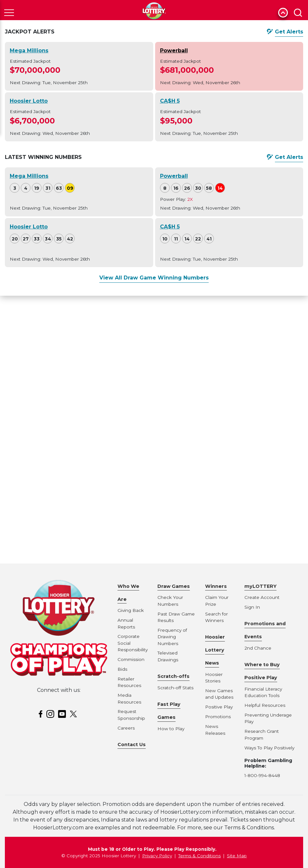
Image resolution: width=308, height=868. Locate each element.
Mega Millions (29, 51)
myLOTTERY (260, 586)
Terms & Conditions (199, 856)
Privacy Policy (157, 856)
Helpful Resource (264, 705)
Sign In (252, 607)
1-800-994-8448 (262, 775)
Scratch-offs (173, 676)
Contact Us (132, 745)
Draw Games (174, 586)
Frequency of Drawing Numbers (172, 637)
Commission (131, 659)
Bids (122, 669)
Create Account (262, 597)
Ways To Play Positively (269, 748)
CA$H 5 (170, 101)
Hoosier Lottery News (215, 650)
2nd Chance (258, 648)
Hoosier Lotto (29, 101)
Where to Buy (262, 665)
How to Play (171, 729)
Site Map (237, 856)
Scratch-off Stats (175, 688)
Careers (126, 728)
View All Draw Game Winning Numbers (154, 278)
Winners (216, 586)
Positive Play (219, 707)
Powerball (174, 51)
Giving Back (131, 610)
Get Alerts (289, 32)
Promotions (218, 717)
